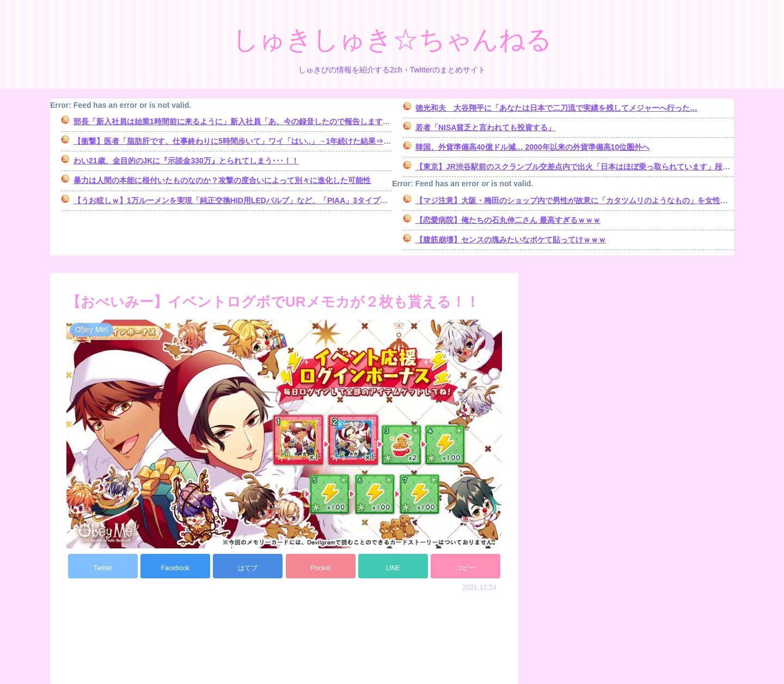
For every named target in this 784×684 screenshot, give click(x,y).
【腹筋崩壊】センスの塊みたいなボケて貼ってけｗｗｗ (511, 240)
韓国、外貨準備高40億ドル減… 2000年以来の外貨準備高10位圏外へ (532, 147)
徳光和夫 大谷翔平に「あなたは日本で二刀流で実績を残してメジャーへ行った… (556, 108)
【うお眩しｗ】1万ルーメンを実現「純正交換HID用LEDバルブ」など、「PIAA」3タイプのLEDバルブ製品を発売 (269, 200)
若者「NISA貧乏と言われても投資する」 (485, 127)
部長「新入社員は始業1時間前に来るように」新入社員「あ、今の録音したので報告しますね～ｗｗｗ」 (251, 121)
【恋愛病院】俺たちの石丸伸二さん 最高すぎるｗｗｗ (508, 220)
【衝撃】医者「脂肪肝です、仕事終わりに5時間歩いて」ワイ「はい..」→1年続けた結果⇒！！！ (240, 141)
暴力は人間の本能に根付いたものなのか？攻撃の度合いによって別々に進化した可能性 (222, 180)
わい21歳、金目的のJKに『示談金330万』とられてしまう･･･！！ (186, 161)
